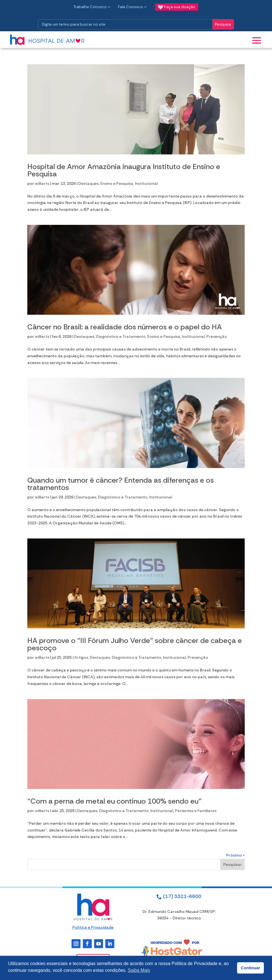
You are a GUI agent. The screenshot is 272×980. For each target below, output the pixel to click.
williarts (42, 183)
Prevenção (217, 336)
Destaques (88, 183)
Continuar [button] (251, 968)
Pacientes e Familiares (196, 811)
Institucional (146, 183)
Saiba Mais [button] (139, 970)
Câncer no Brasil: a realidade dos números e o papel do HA (125, 327)
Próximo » (235, 855)
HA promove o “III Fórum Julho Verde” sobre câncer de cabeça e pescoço (135, 644)
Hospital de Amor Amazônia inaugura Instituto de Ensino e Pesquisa (124, 170)
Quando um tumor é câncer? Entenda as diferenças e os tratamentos (121, 484)
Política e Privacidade (93, 927)
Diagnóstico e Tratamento (121, 336)
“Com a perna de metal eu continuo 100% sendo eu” (114, 801)
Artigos (81, 657)
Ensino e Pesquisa (117, 183)
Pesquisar (233, 864)
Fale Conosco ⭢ (132, 7)
